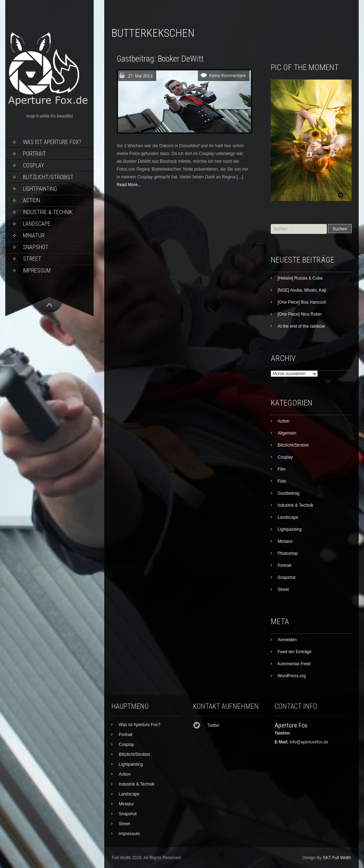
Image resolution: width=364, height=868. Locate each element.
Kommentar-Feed (294, 664)
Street (32, 259)
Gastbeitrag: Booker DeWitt (160, 59)
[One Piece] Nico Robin (300, 314)
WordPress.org (292, 676)
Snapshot (36, 247)
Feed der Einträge (294, 652)
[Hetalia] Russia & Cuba (300, 278)
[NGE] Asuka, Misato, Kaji (302, 290)
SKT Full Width (337, 858)
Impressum (37, 271)
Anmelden (287, 640)
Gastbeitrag (288, 493)
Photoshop (287, 553)
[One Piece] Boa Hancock (302, 302)
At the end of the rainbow (301, 326)
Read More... (129, 185)
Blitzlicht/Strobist (48, 177)
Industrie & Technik (48, 212)
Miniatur (34, 235)
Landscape (37, 224)
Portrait (34, 154)
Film (281, 469)
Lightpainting (40, 189)
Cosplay (34, 165)
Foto (282, 481)
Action (31, 200)
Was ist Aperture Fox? (52, 142)
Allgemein (287, 433)
